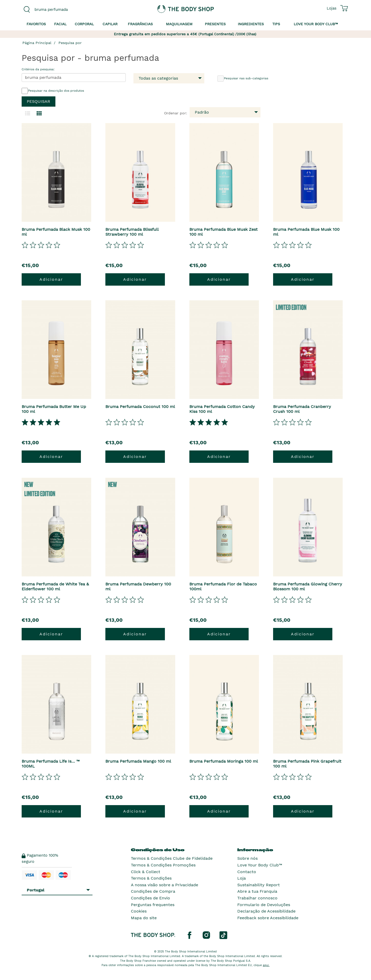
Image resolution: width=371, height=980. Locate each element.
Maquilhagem (179, 24)
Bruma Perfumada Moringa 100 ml (224, 761)
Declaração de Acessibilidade (266, 911)
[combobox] (60, 10)
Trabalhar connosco (257, 898)
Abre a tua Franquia (257, 891)
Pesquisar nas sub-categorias (243, 79)
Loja (242, 878)
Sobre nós (247, 858)
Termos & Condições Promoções (163, 865)
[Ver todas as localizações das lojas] (332, 8)
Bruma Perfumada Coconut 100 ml (140, 407)
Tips (276, 24)
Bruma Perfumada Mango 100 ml (138, 761)
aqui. (266, 965)
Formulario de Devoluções (264, 905)
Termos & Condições (151, 878)
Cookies (139, 911)
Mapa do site (144, 918)
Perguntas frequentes (153, 905)
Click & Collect (146, 872)
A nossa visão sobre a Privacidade (165, 885)
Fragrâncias (140, 24)
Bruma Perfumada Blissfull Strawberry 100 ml (132, 232)
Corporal (84, 24)
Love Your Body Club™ (260, 865)
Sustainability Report (259, 885)
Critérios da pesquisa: (38, 69)
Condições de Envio (150, 898)
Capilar (110, 24)
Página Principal (37, 43)
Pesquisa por (70, 43)
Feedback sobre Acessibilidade (268, 918)
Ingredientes (251, 24)
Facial (60, 24)
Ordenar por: (176, 113)
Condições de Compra (153, 891)
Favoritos (36, 24)
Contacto (247, 872)
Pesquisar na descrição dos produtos (53, 91)
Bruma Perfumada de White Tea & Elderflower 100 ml (55, 586)
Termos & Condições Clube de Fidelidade (172, 858)
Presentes (215, 24)
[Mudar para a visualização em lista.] (28, 114)
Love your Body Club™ (316, 24)
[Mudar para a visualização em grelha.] (39, 114)
